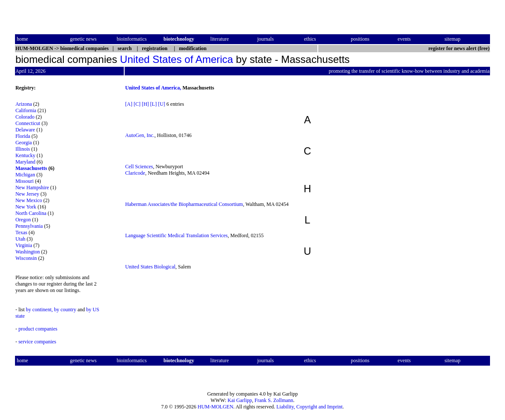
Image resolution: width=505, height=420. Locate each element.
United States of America (176, 59)
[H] (145, 104)
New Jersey (27, 194)
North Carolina (31, 213)
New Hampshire (32, 188)
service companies (37, 342)
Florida (23, 136)
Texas (21, 232)
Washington (28, 252)
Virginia (24, 245)
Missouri (25, 181)
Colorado (25, 117)
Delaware (25, 130)
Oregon (23, 220)
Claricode (135, 173)
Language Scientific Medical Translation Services (176, 235)
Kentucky (25, 155)
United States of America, (153, 88)
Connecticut (28, 123)
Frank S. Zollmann (274, 400)
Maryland (25, 162)
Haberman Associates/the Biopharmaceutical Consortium (184, 204)
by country (65, 310)
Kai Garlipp (240, 400)
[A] (129, 104)
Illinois (23, 149)
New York (26, 207)
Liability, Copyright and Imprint (309, 407)
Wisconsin (26, 258)
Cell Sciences (139, 167)
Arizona (24, 104)
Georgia (24, 143)
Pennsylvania (29, 226)
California (26, 110)
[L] (154, 104)
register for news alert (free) (459, 48)
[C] (137, 104)
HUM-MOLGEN (215, 407)
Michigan (25, 175)
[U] (162, 104)
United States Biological (150, 267)
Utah (20, 239)
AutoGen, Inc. (140, 135)
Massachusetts (31, 168)
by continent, (40, 310)
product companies (38, 329)
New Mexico (29, 200)
